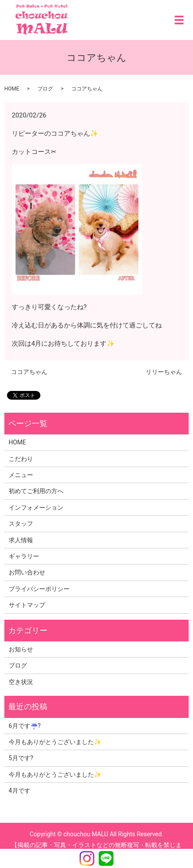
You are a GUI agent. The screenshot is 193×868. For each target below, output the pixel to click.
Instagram (87, 858)
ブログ (45, 89)
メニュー (21, 475)
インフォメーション (36, 507)
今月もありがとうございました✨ (55, 742)
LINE (106, 858)
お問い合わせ (27, 572)
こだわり (21, 459)
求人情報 (21, 540)
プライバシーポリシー (39, 589)
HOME (12, 89)
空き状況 (21, 682)
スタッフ (21, 524)
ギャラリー (24, 556)
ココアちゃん (29, 372)
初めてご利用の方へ (36, 491)
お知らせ (21, 649)
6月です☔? (25, 726)
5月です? (21, 758)
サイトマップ (27, 605)
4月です (20, 791)
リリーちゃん (164, 372)
